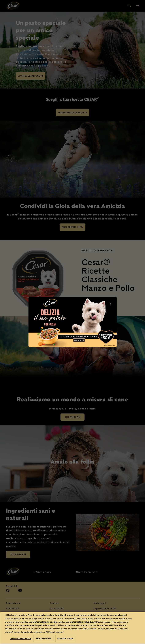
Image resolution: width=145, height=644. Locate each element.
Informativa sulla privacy (83, 633)
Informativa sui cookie (45, 633)
